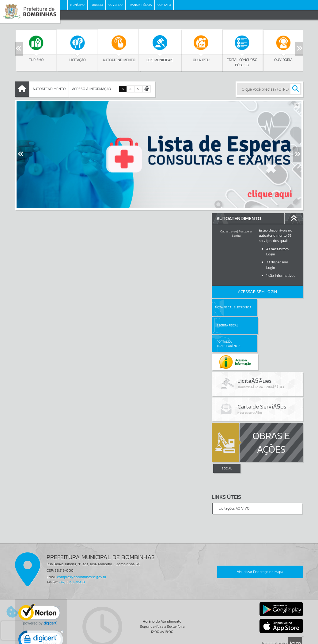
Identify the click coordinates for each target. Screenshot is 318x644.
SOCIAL (227, 432)
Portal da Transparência (229, 325)
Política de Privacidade (159, 638)
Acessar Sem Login (257, 292)
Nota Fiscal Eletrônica (233, 307)
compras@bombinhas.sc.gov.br (82, 541)
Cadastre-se (229, 231)
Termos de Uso (159, 633)
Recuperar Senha (242, 233)
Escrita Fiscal (273, 307)
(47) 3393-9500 (72, 546)
